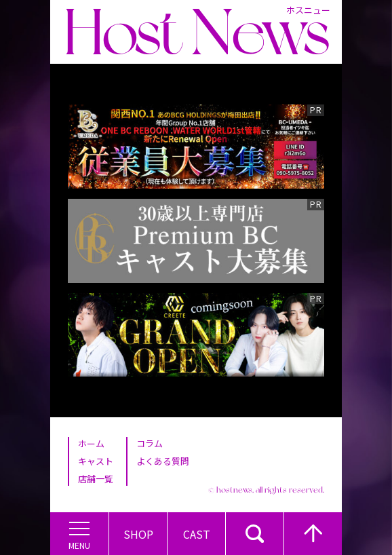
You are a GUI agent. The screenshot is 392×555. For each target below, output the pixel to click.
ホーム (91, 443)
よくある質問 (163, 461)
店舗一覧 (96, 479)
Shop (138, 534)
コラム (150, 443)
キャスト (96, 461)
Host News (197, 32)
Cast (197, 534)
